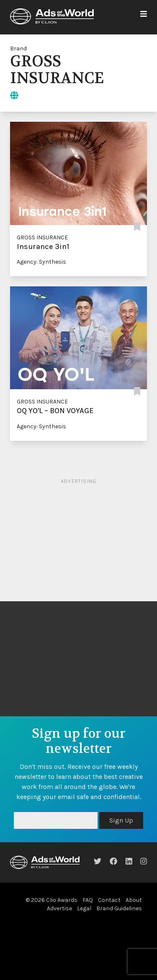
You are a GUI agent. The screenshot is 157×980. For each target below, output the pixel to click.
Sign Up (121, 820)
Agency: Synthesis (41, 262)
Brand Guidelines (119, 908)
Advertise (59, 908)
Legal (84, 908)
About (134, 900)
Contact (109, 900)
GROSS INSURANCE (42, 237)
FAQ (88, 900)
